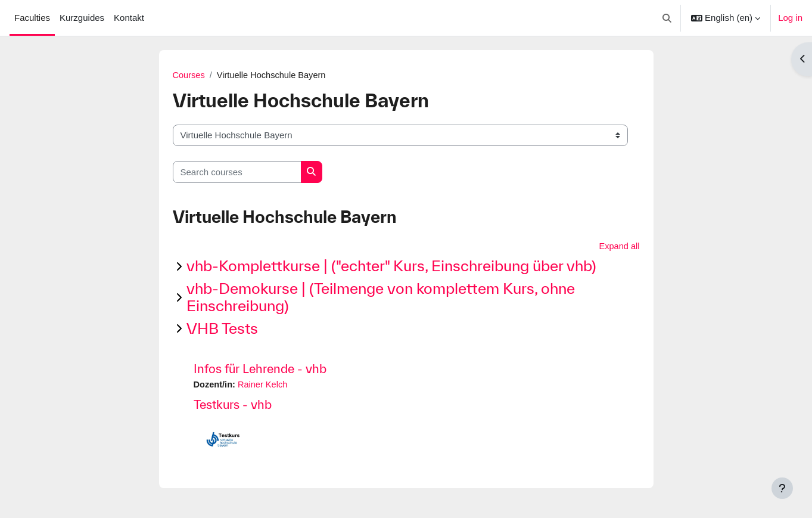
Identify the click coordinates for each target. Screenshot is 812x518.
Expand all (618, 247)
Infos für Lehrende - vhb (260, 370)
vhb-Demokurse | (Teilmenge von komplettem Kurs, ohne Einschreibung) (381, 297)
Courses (189, 75)
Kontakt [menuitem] (129, 18)
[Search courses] (237, 173)
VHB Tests (222, 329)
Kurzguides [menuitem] (82, 18)
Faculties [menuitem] (32, 18)
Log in (790, 18)
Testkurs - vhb (233, 406)
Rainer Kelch (265, 386)
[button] (668, 18)
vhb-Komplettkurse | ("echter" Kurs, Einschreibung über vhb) (391, 267)
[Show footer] (782, 488)
